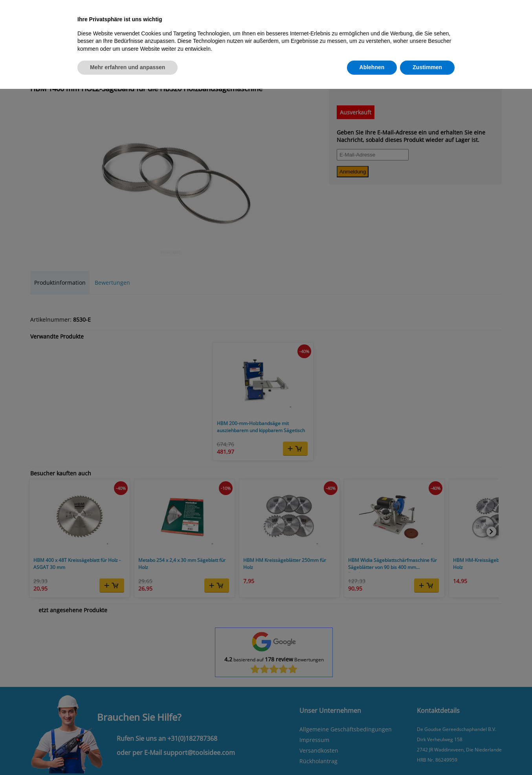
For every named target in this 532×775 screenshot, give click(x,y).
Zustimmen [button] (427, 67)
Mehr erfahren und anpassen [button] (127, 67)
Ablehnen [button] (372, 67)
